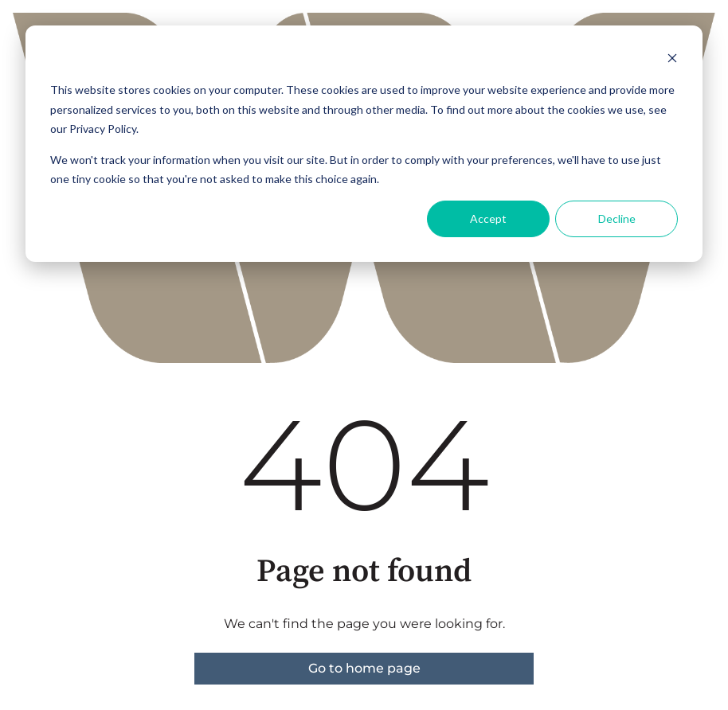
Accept (488, 218)
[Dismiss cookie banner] (672, 60)
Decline (617, 218)
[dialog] (364, 144)
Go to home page (364, 668)
